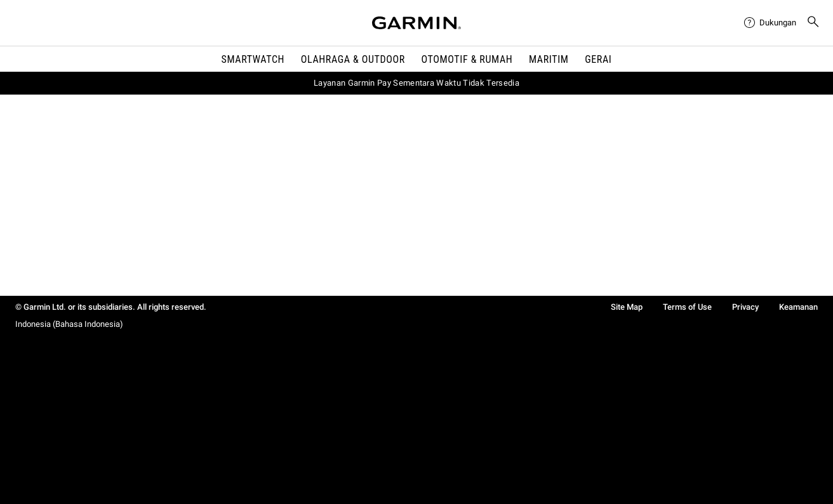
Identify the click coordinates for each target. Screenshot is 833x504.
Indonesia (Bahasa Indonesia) (69, 324)
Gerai (598, 59)
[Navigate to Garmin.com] (416, 23)
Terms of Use (687, 307)
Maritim (549, 59)
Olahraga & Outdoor (353, 59)
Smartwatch (253, 59)
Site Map (627, 307)
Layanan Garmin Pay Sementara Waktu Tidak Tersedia (416, 83)
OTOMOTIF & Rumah (467, 59)
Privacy (745, 307)
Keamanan (798, 307)
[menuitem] (770, 23)
